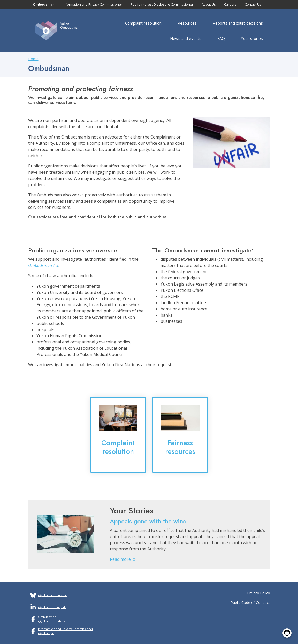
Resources (187, 23)
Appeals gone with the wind (148, 521)
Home (33, 59)
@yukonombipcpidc (52, 607)
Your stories (252, 38)
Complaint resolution (143, 23)
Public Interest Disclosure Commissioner (162, 4)
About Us (209, 4)
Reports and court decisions (238, 23)
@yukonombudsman (53, 621)
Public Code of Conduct (250, 603)
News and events (186, 38)
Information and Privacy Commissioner (93, 4)
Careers (230, 4)
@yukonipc (46, 633)
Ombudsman (44, 4)
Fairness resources (180, 447)
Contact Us (253, 4)
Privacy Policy (258, 593)
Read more (123, 559)
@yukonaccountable (52, 595)
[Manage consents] (287, 633)
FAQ (221, 38)
